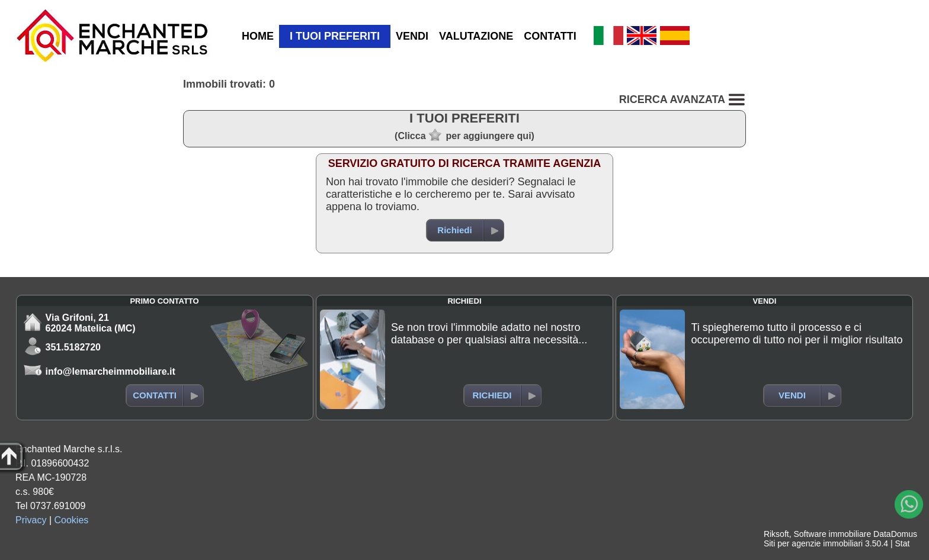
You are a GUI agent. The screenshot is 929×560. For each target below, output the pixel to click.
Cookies (72, 520)
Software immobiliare (832, 534)
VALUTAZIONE (476, 36)
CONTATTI (550, 36)
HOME (258, 36)
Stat (902, 543)
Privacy (31, 520)
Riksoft (776, 534)
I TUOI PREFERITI (335, 36)
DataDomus (895, 534)
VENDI (412, 36)
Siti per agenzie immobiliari (813, 543)
